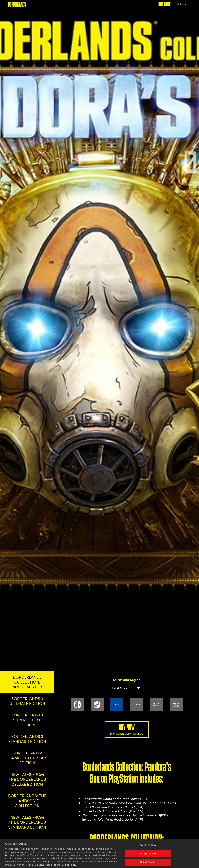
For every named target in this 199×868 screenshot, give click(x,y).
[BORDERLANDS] (17, 4)
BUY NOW (127, 729)
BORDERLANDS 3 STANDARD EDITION (27, 739)
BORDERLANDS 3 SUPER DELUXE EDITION (27, 720)
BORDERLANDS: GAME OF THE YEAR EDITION (27, 758)
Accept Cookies (148, 858)
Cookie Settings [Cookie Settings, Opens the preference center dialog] (148, 849)
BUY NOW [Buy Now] (164, 4)
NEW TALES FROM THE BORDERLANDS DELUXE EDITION (27, 779)
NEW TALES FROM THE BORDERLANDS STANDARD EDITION (27, 822)
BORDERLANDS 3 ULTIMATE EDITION (27, 701)
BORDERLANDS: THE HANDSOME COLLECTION (27, 801)
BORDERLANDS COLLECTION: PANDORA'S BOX (27, 682)
